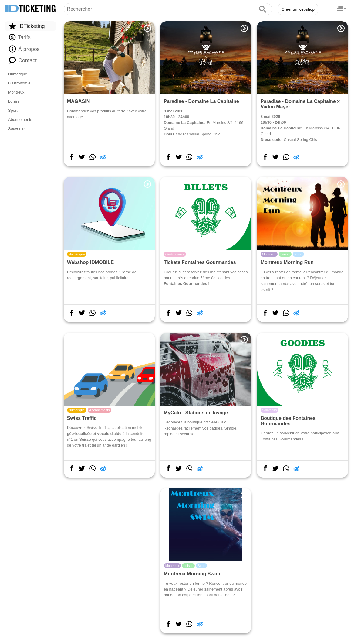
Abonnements (20, 120)
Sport (13, 110)
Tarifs (20, 37)
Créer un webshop (298, 9)
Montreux (16, 92)
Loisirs (14, 101)
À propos (24, 49)
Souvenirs (17, 129)
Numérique (18, 74)
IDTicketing (27, 26)
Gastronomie (19, 83)
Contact (23, 60)
